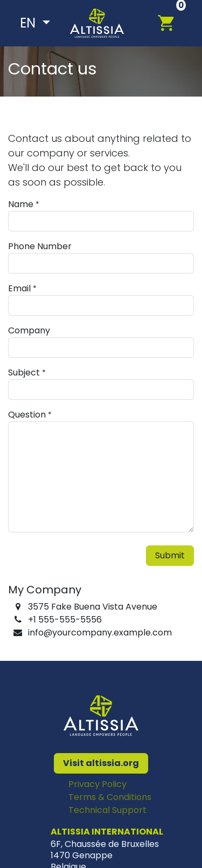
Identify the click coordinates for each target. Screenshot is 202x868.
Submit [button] (170, 555)
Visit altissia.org (101, 763)
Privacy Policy (97, 784)
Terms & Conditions (110, 797)
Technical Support (107, 810)
